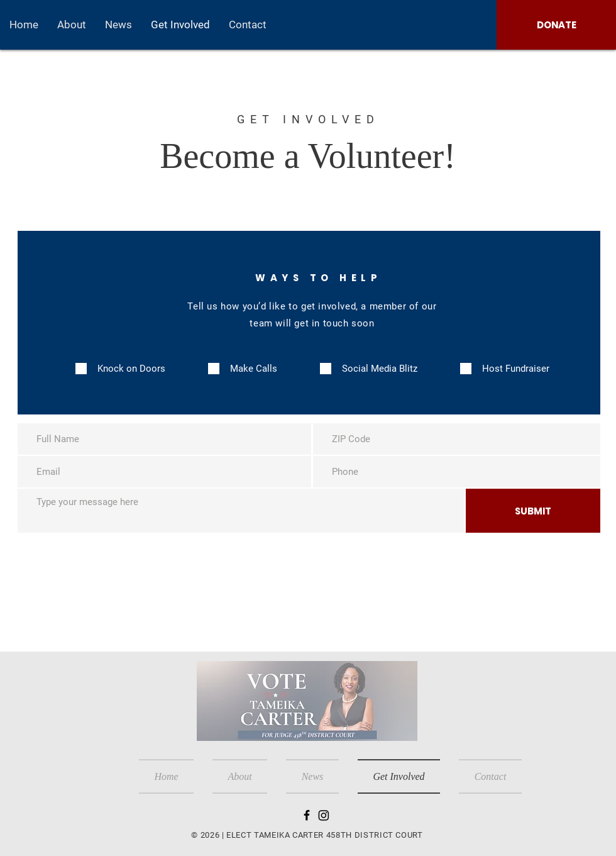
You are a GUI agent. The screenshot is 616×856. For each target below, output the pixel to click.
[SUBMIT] (533, 511)
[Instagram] (324, 815)
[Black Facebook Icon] (307, 815)
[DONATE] (556, 25)
